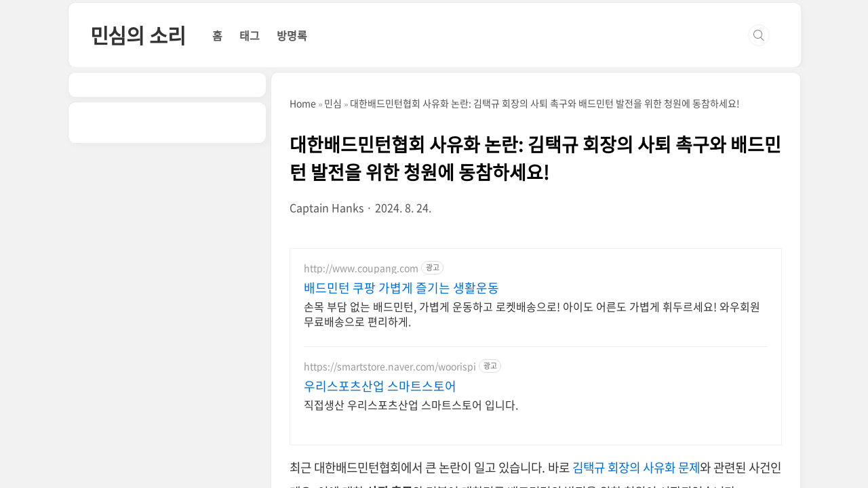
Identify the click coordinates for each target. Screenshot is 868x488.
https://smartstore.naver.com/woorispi (390, 366)
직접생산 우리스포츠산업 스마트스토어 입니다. (411, 404)
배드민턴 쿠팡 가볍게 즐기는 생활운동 (401, 288)
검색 (759, 35)
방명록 (292, 35)
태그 (250, 35)
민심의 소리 (138, 35)
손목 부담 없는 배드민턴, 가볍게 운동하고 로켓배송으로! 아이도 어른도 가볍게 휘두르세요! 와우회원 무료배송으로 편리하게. (532, 313)
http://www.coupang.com (361, 268)
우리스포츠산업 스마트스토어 (380, 386)
